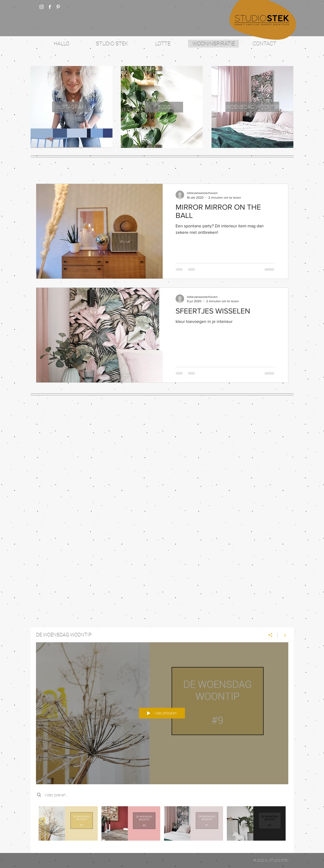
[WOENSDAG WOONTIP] (252, 107)
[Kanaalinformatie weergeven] (283, 635)
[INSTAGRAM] (71, 107)
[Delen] (270, 635)
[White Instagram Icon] (41, 7)
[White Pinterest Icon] (58, 7)
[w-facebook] (50, 7)
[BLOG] (164, 107)
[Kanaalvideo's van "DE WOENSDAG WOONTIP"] (162, 825)
